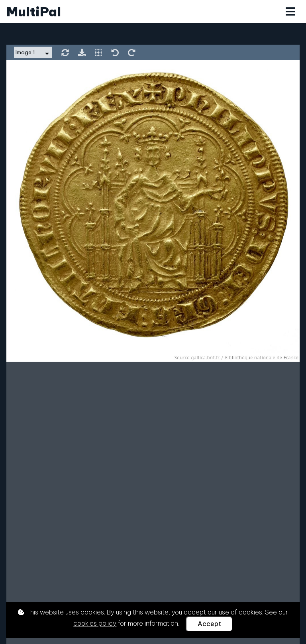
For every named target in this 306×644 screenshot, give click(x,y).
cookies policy (95, 623)
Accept (209, 624)
